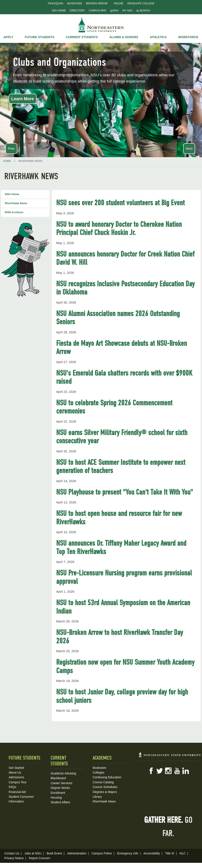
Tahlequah (55, 3)
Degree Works (60, 788)
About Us (15, 772)
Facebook (151, 771)
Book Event (54, 853)
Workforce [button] (188, 37)
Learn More (23, 99)
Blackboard (58, 778)
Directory (77, 11)
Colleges (99, 772)
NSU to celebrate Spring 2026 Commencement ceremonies (114, 407)
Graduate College (141, 3)
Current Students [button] (82, 37)
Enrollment (58, 793)
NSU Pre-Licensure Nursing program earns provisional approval (124, 577)
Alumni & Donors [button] (124, 37)
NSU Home (59, 11)
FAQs (12, 787)
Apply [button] (8, 37)
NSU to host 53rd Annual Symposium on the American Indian (123, 607)
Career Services (61, 783)
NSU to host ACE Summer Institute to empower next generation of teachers (121, 466)
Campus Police (102, 853)
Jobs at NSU (33, 853)
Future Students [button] (40, 37)
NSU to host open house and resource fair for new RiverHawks (119, 518)
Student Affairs (60, 802)
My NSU (127, 11)
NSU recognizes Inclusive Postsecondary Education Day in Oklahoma (125, 288)
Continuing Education (107, 777)
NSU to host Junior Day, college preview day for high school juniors (122, 696)
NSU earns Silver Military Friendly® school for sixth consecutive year (122, 437)
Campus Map (98, 11)
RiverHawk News (16, 203)
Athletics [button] (158, 37)
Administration (77, 853)
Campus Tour (18, 782)
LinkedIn (186, 771)
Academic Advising (63, 773)
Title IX (170, 853)
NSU (101, 25)
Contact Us (12, 853)
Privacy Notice (14, 858)
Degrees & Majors (105, 792)
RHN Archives (14, 212)
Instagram (168, 771)
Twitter (160, 771)
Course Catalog (103, 782)
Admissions (16, 777)
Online (118, 3)
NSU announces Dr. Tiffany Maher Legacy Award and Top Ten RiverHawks (121, 547)
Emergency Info (128, 853)
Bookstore (99, 768)
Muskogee (75, 3)
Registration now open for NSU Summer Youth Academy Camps (125, 666)
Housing (56, 797)
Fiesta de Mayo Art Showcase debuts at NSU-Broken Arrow (122, 347)
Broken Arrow (97, 3)
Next (189, 148)
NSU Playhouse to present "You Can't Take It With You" (125, 492)
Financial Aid (17, 792)
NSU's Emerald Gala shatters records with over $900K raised (124, 377)
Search (143, 11)
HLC (183, 853)
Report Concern (39, 858)
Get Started (16, 768)
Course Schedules (105, 787)
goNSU (114, 11)
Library (97, 797)
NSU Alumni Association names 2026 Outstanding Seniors (118, 318)
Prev (11, 148)
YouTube (177, 771)
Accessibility (152, 853)
